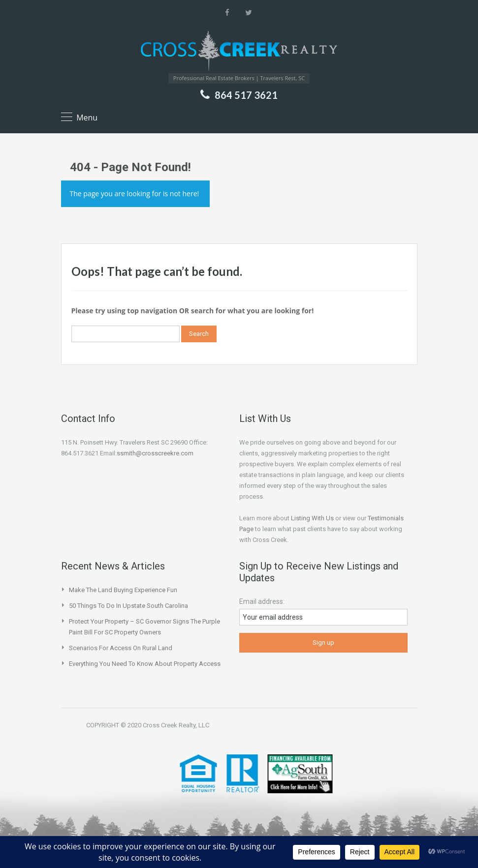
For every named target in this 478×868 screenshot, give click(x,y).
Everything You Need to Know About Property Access (145, 664)
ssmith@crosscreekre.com (155, 453)
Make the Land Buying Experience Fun (123, 590)
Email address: (262, 601)
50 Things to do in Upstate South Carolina (128, 606)
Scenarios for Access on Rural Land (121, 648)
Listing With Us (312, 518)
